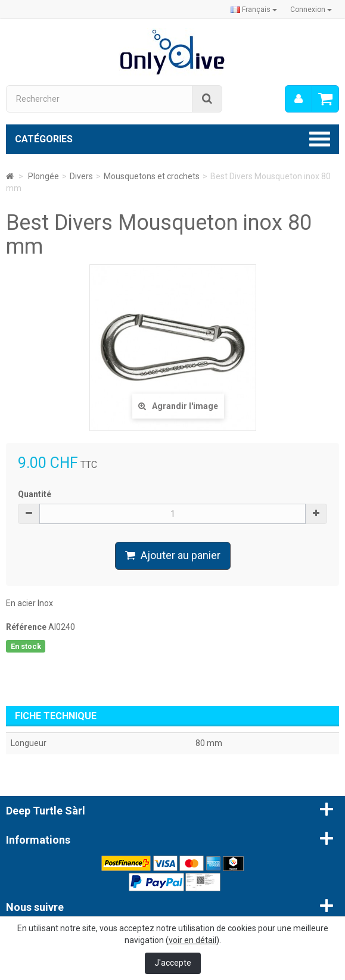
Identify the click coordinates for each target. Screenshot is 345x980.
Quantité (35, 494)
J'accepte (173, 963)
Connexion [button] (311, 10)
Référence (26, 627)
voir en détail (192, 940)
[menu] (299, 99)
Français (254, 10)
